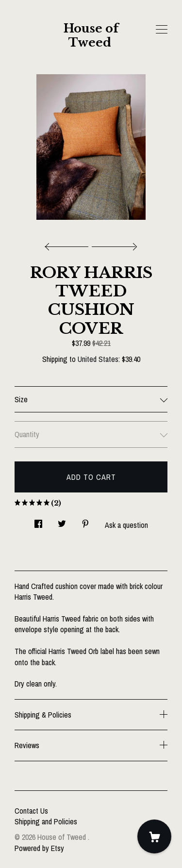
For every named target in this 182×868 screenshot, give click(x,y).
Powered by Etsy (39, 848)
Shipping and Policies (46, 821)
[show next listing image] (113, 244)
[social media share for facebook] (38, 521)
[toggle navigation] (162, 30)
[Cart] (154, 836)
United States (98, 359)
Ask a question (126, 525)
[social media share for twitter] (62, 521)
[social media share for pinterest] (85, 521)
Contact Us (31, 811)
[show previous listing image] (69, 244)
